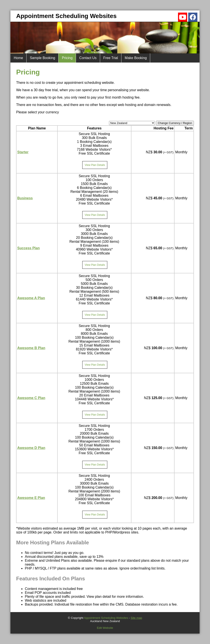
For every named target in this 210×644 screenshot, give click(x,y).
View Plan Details (95, 165)
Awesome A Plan (31, 298)
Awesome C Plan (31, 398)
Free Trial (111, 58)
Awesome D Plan (31, 448)
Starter (23, 152)
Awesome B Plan (31, 348)
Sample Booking (43, 58)
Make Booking (136, 58)
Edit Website (105, 628)
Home (18, 58)
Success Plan (28, 248)
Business (25, 198)
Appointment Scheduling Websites (106, 618)
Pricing (67, 58)
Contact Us (88, 58)
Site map (136, 618)
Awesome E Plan (31, 498)
